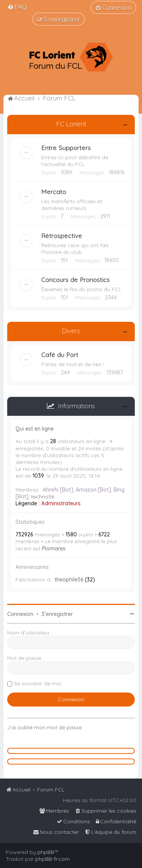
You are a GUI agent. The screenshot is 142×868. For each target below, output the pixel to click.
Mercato (54, 192)
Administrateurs (61, 503)
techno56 (43, 497)
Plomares (54, 548)
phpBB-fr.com (52, 859)
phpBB (46, 852)
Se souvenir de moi (38, 683)
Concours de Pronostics (76, 280)
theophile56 (69, 580)
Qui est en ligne (35, 429)
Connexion (20, 614)
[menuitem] (17, 7)
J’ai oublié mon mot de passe (44, 727)
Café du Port (60, 355)
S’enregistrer (57, 614)
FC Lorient (71, 124)
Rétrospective (62, 236)
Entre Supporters (66, 148)
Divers (71, 331)
